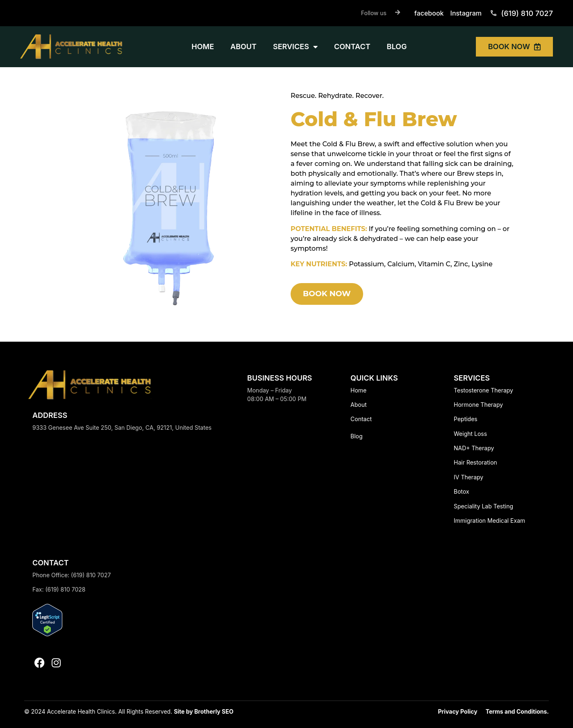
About (358, 405)
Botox (462, 491)
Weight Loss (470, 434)
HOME (203, 46)
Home (358, 390)
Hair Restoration (475, 462)
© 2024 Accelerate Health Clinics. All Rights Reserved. (99, 711)
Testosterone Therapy (483, 390)
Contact (361, 419)
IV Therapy (468, 477)
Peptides (466, 419)
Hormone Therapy (478, 405)
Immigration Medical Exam (489, 520)
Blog (357, 436)
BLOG (397, 46)
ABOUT (243, 46)
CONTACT (352, 46)
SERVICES (295, 47)
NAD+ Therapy (474, 448)
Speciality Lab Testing (483, 506)
